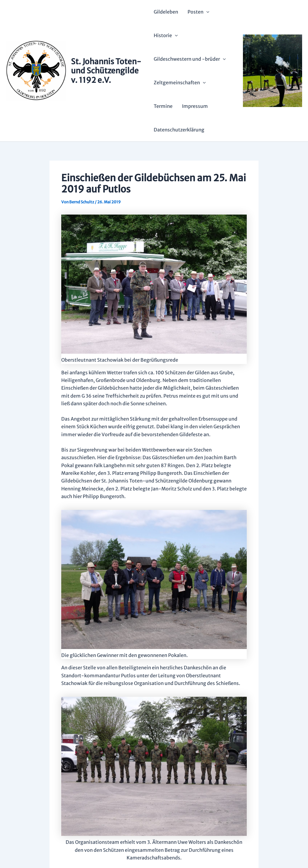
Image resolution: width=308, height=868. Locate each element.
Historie (166, 35)
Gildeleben (166, 12)
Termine (163, 106)
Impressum (195, 106)
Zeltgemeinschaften (180, 83)
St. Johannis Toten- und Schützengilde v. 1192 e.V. (106, 71)
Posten (198, 12)
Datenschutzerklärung (179, 130)
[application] (206, 12)
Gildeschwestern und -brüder (190, 59)
